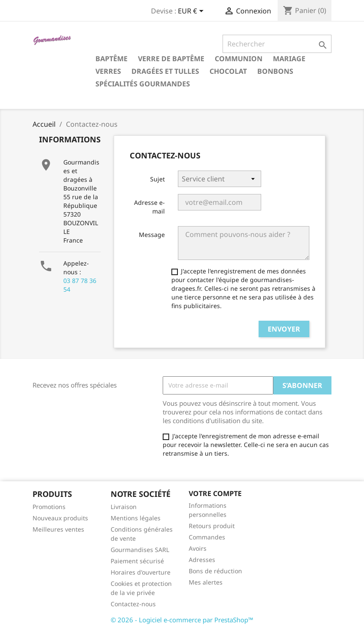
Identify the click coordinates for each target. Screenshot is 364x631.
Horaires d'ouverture (141, 572)
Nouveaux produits (60, 518)
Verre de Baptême (171, 59)
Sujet (157, 179)
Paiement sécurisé (137, 561)
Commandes (207, 537)
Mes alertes (206, 582)
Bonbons (275, 71)
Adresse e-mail (149, 207)
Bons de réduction (215, 571)
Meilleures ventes (58, 529)
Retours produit (212, 526)
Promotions (49, 507)
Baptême (111, 59)
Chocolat (228, 71)
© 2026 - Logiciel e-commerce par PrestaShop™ (182, 620)
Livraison (124, 507)
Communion (239, 59)
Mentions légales (136, 518)
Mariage (289, 59)
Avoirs (198, 548)
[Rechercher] (277, 44)
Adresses (202, 560)
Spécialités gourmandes (143, 84)
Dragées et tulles (165, 71)
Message (152, 235)
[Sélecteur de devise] (192, 12)
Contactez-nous (133, 604)
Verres (108, 71)
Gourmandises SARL (140, 550)
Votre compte (215, 493)
